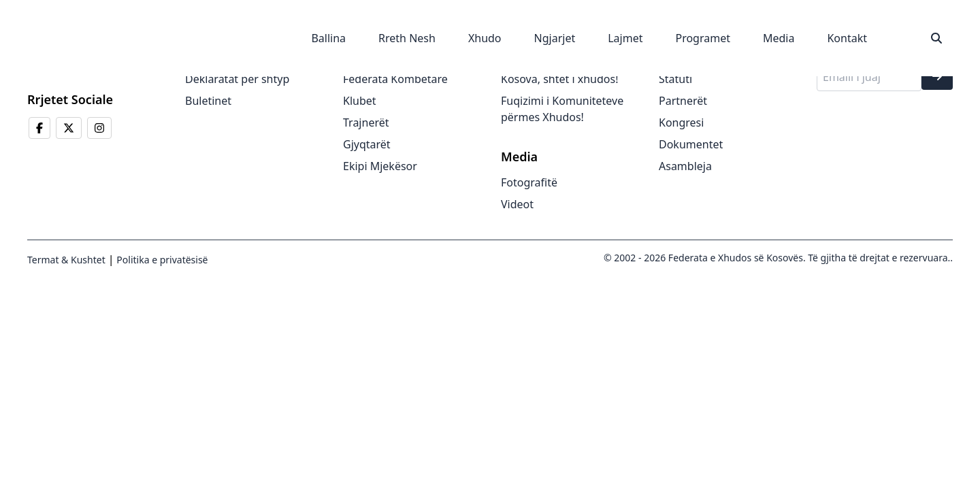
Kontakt (847, 38)
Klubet (360, 101)
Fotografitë (529, 182)
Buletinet (208, 101)
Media (779, 38)
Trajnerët (366, 122)
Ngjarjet (555, 38)
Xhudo (485, 38)
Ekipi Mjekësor (380, 166)
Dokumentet (691, 144)
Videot (517, 204)
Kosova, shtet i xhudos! (559, 79)
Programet (703, 38)
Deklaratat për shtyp (237, 79)
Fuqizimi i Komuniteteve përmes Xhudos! (562, 109)
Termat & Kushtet (66, 260)
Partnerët (683, 101)
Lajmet (625, 38)
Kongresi (681, 122)
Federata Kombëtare (395, 79)
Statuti (675, 79)
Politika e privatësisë (161, 260)
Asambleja (685, 166)
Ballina (328, 38)
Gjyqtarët (367, 144)
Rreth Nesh (407, 38)
